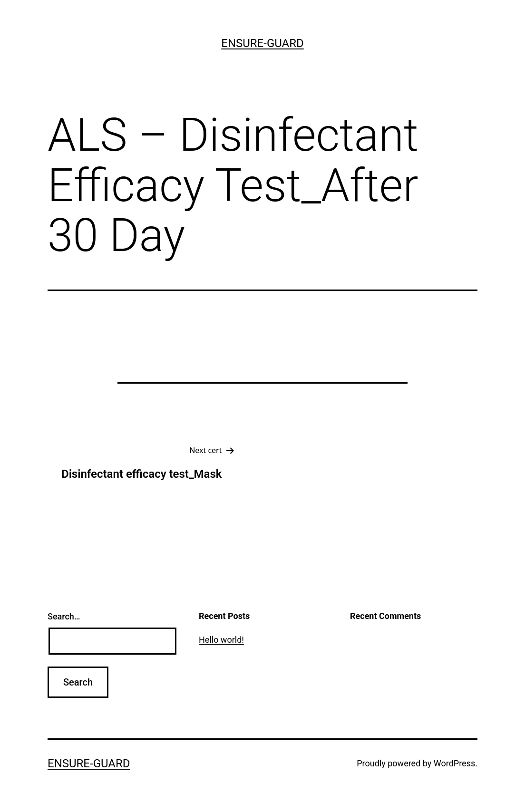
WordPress (454, 763)
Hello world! (221, 640)
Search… (64, 616)
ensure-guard (262, 43)
